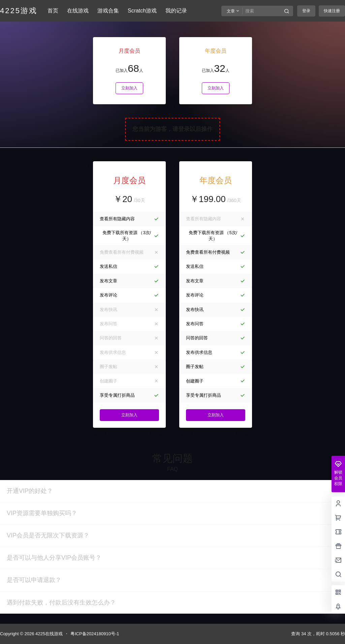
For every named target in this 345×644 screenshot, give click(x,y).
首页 (53, 11)
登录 (306, 11)
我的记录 (176, 11)
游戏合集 (108, 11)
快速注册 (332, 11)
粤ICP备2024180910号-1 (95, 634)
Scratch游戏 (142, 11)
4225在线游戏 (48, 634)
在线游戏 (78, 11)
